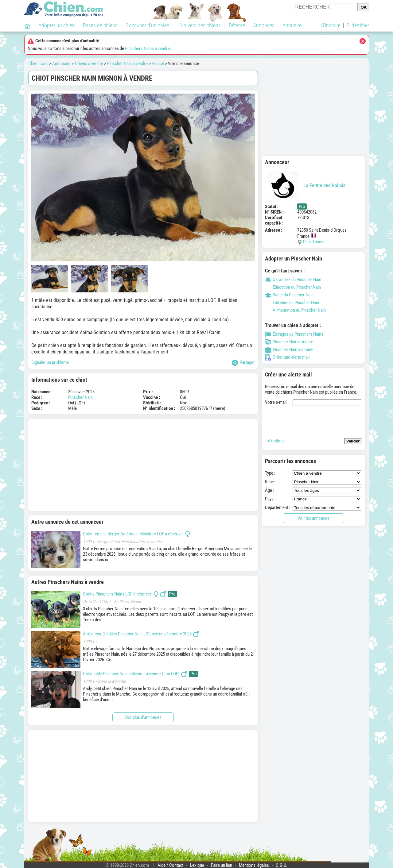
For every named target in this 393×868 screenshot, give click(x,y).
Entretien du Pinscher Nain (292, 303)
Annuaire (292, 25)
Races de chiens (100, 25)
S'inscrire (331, 25)
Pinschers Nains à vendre (147, 48)
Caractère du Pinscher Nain (293, 280)
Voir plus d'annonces (143, 717)
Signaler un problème (50, 362)
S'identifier (358, 25)
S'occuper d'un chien (148, 25)
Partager (243, 363)
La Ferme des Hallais (305, 185)
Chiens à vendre (89, 64)
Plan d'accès (314, 242)
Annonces (264, 25)
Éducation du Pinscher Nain (293, 287)
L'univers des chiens (199, 25)
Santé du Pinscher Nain (289, 295)
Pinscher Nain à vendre (127, 64)
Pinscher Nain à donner (289, 349)
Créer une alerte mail (287, 357)
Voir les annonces (313, 518)
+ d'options (275, 441)
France (158, 64)
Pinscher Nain (80, 397)
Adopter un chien (57, 25)
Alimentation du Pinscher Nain (295, 310)
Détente (237, 25)
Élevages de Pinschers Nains (294, 334)
